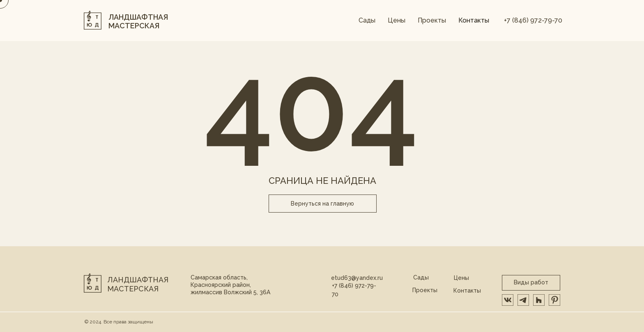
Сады (367, 20)
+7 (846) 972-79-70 (533, 20)
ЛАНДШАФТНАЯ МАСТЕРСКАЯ (138, 22)
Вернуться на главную (322, 204)
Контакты (474, 20)
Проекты (432, 20)
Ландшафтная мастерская (138, 284)
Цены (397, 20)
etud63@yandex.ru (357, 278)
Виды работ (531, 282)
